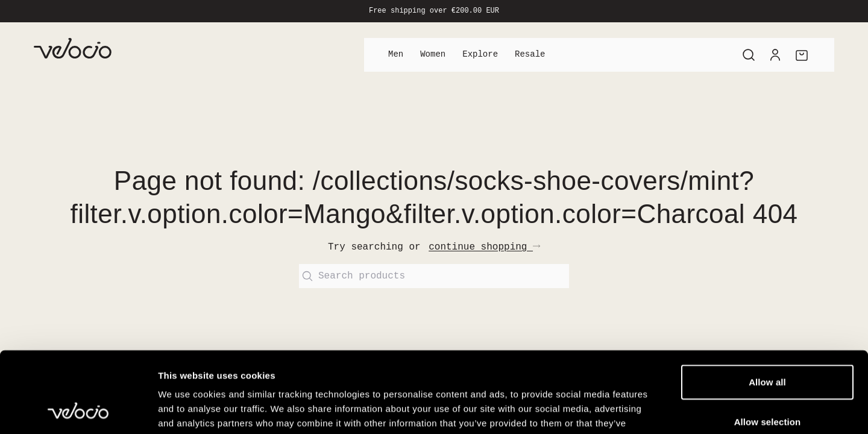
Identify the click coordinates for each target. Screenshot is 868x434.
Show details (633, 410)
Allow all (767, 306)
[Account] (775, 55)
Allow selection (768, 346)
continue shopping (484, 247)
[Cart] (802, 55)
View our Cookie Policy (388, 361)
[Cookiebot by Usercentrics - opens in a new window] (78, 410)
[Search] (749, 55)
